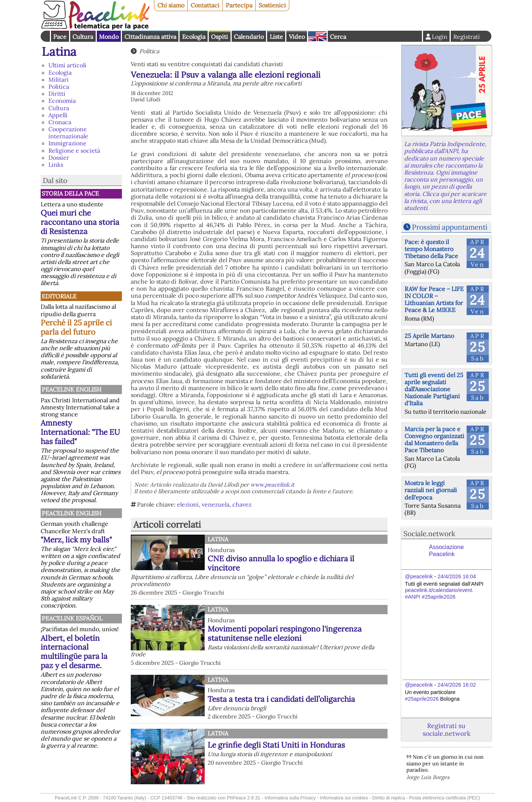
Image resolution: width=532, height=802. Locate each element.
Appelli (58, 115)
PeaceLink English (71, 389)
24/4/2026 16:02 (457, 685)
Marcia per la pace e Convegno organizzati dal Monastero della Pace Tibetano (434, 440)
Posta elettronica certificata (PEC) (444, 798)
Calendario (249, 37)
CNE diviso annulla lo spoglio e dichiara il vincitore (281, 563)
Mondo (109, 37)
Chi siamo (171, 5)
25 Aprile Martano (429, 336)
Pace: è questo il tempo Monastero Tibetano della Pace (431, 249)
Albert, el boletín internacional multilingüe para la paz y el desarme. (74, 652)
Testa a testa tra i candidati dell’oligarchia (281, 699)
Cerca (338, 37)
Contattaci (205, 5)
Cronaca (60, 122)
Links (56, 165)
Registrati (467, 37)
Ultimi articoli (67, 65)
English (317, 36)
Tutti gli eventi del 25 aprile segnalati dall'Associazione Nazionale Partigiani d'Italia (434, 389)
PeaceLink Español (72, 618)
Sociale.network (429, 534)
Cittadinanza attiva (150, 37)
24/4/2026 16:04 (457, 576)
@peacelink (419, 576)
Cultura (83, 37)
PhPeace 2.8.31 (244, 798)
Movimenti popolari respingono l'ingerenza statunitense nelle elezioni (285, 633)
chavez (242, 504)
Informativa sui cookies (344, 798)
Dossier (59, 158)
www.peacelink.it (272, 485)
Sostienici (272, 5)
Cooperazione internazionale (68, 133)
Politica (59, 87)
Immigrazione (67, 143)
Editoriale (59, 296)
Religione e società (74, 150)
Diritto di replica (389, 798)
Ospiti (219, 37)
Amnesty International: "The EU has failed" (80, 432)
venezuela (216, 504)
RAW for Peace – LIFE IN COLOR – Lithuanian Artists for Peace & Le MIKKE (434, 300)
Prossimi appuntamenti (450, 227)
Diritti (57, 94)
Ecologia (194, 37)
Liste (276, 37)
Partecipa (239, 5)
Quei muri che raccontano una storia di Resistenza (80, 222)
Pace (60, 37)
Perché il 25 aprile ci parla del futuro (76, 327)
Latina (59, 52)
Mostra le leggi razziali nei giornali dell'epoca (431, 490)
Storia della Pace (70, 193)
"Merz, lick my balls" (76, 540)
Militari (59, 79)
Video (297, 37)
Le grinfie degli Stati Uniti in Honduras (276, 745)
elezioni (188, 504)
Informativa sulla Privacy (290, 798)
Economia (62, 101)
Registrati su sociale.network (446, 730)
